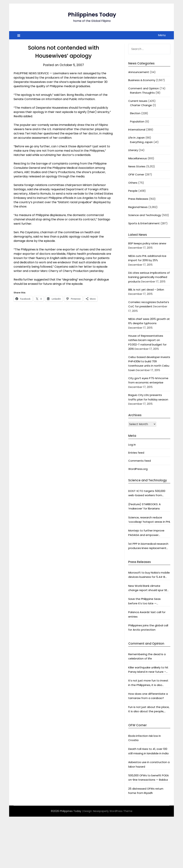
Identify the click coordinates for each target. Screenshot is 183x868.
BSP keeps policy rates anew (147, 243)
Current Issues (138, 101)
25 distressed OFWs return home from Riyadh (146, 791)
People (133, 191)
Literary (133, 150)
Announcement (139, 72)
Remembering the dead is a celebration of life (147, 656)
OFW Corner (136, 174)
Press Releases (138, 199)
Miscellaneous (138, 158)
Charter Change (141, 105)
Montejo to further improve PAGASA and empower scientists (146, 533)
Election (135, 113)
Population (137, 121)
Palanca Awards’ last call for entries (147, 614)
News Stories (137, 166)
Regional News (138, 207)
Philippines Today (92, 15)
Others (133, 183)
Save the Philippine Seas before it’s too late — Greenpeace (144, 601)
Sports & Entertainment (144, 223)
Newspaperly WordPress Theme (113, 811)
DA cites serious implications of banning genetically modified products (149, 277)
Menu (162, 35)
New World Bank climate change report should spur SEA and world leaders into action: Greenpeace (149, 588)
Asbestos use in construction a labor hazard (149, 764)
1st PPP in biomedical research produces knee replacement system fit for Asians (148, 546)
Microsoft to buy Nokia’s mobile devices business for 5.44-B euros (149, 575)
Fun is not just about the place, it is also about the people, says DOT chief (149, 709)
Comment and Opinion (144, 88)
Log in (132, 445)
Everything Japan (141, 142)
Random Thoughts (142, 93)
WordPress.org (138, 469)
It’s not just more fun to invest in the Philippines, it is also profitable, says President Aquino (148, 683)
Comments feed (140, 461)
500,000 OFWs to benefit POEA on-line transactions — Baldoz (148, 778)
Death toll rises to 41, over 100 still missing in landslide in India (148, 751)
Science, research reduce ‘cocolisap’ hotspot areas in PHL (149, 520)
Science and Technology (145, 215)
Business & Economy (142, 80)
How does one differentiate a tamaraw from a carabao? (148, 696)
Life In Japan (136, 138)
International (137, 130)
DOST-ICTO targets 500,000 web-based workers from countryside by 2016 (147, 493)
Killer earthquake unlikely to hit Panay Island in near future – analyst (148, 670)
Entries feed (136, 453)
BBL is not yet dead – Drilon (146, 290)
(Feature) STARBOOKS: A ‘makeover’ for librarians (144, 506)
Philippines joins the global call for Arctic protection (148, 628)
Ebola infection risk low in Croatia (145, 738)
